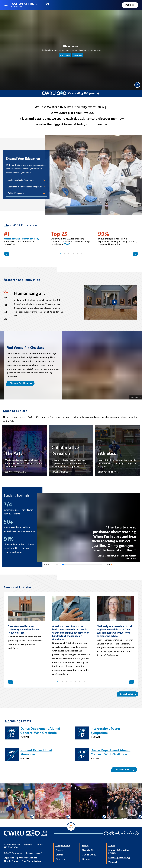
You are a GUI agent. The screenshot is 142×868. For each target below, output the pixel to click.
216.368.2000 (11, 847)
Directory (60, 859)
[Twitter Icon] (137, 834)
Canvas (59, 850)
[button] (60, 254)
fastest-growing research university (21, 239)
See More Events (125, 770)
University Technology (119, 857)
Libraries (86, 859)
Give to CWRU (89, 855)
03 (5, 305)
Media (112, 845)
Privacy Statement (28, 858)
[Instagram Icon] (112, 834)
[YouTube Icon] (130, 834)
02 (5, 298)
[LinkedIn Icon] (124, 834)
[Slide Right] (135, 254)
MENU (130, 5)
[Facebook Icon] (106, 834)
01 (6, 291)
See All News (128, 694)
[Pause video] (137, 85)
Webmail (113, 862)
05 (5, 319)
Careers (59, 855)
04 (5, 312)
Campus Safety (63, 845)
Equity (85, 845)
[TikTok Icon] (118, 834)
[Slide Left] (7, 254)
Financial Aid (88, 850)
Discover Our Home (21, 383)
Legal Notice (10, 858)
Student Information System (119, 851)
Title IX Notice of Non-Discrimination (22, 861)
